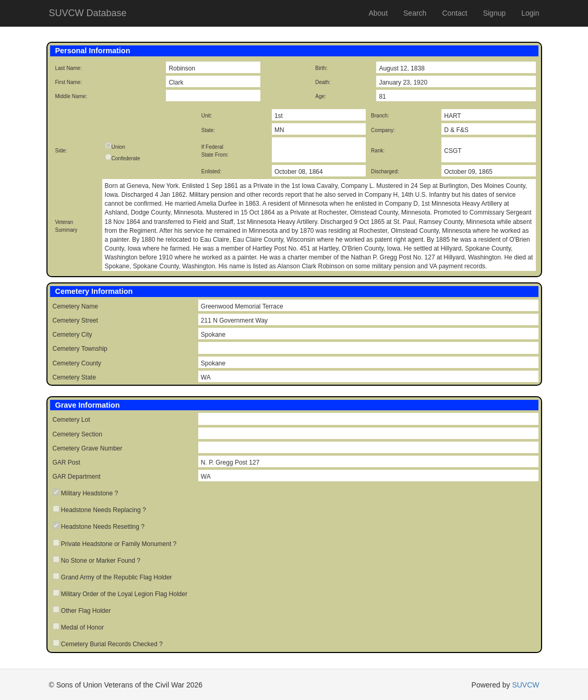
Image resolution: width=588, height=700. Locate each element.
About (378, 13)
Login (530, 13)
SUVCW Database (88, 13)
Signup (495, 13)
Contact (454, 13)
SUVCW (525, 685)
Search (415, 13)
